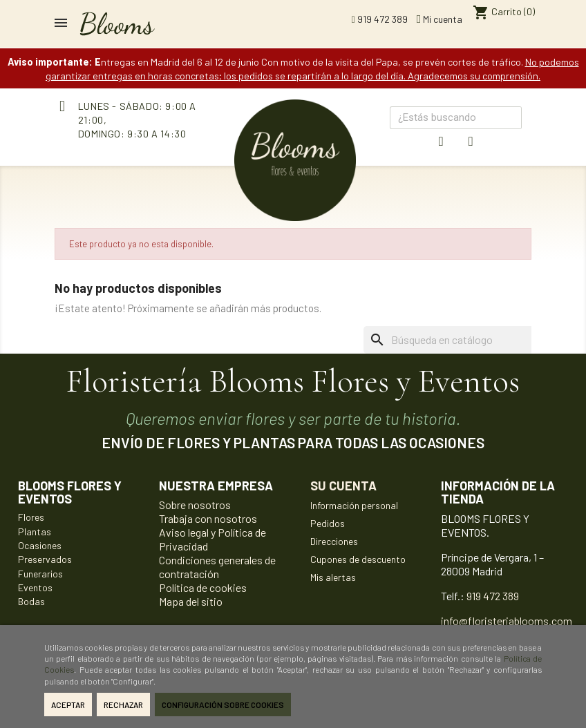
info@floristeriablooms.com (507, 621)
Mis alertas (333, 577)
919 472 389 (380, 19)
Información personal (354, 505)
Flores (31, 517)
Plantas (35, 531)
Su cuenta (343, 486)
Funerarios (40, 574)
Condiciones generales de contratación (217, 567)
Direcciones (334, 541)
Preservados (45, 559)
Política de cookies (203, 587)
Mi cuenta (439, 19)
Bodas (31, 601)
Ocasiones (40, 545)
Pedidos (328, 523)
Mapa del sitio (191, 601)
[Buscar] (468, 340)
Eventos (35, 587)
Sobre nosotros (195, 505)
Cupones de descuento (358, 559)
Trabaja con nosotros (208, 518)
